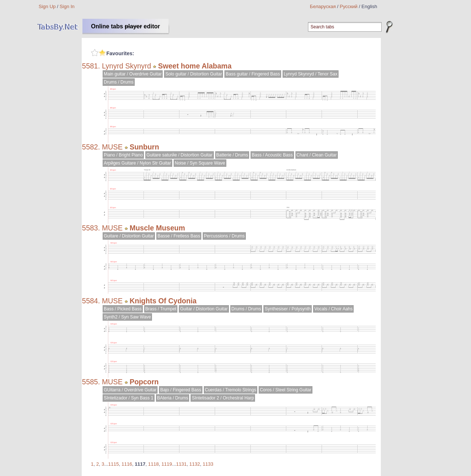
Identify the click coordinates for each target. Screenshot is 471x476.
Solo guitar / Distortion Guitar (194, 74)
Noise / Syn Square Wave (200, 163)
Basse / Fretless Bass (179, 236)
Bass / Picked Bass (123, 309)
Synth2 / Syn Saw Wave (127, 317)
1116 (127, 464)
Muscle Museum (157, 228)
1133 (208, 464)
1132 (195, 464)
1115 (114, 464)
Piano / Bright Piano (123, 155)
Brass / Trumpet (161, 309)
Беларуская (323, 6)
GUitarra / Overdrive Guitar (130, 390)
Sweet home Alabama (195, 66)
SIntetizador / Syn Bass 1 (129, 398)
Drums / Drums (119, 82)
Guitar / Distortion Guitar (204, 309)
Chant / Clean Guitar (317, 155)
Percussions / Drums (224, 236)
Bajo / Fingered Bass (180, 390)
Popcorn (144, 382)
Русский (348, 6)
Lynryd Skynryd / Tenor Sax (311, 74)
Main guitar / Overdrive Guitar (133, 74)
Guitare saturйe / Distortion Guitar (179, 155)
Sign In (67, 6)
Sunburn (144, 147)
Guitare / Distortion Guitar (129, 236)
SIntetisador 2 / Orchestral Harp (223, 398)
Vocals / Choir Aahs (333, 309)
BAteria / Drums (173, 398)
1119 (167, 464)
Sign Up (47, 6)
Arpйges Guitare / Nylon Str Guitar (137, 163)
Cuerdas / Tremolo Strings (231, 390)
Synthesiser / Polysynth (288, 309)
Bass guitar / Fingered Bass (253, 74)
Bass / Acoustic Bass (272, 155)
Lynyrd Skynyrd (127, 66)
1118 (153, 464)
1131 (181, 464)
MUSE (112, 147)
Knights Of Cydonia (163, 301)
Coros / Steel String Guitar (286, 390)
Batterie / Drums (232, 155)
